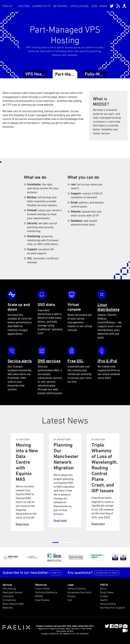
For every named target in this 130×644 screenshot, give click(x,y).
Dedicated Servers (12, 592)
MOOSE (39, 596)
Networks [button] (61, 6)
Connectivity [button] (42, 6)
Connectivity (9, 600)
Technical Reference (46, 592)
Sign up (56, 573)
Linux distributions (108, 307)
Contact (104, 596)
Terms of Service (77, 588)
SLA (70, 600)
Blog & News (107, 592)
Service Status (108, 604)
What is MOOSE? (101, 101)
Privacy (71, 596)
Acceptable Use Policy (79, 592)
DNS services (49, 361)
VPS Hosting (37, 74)
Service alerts (20, 361)
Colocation (8, 596)
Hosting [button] (24, 6)
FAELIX (104, 585)
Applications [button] (80, 6)
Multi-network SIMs (13, 604)
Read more (22, 524)
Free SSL (76, 361)
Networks (8, 608)
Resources (41, 585)
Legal (70, 585)
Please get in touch (107, 573)
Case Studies (42, 600)
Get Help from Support (112, 608)
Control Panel (42, 588)
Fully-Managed (99, 74)
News (103, 6)
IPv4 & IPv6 (107, 361)
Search (104, 600)
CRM (94, 6)
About (103, 588)
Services (7, 585)
